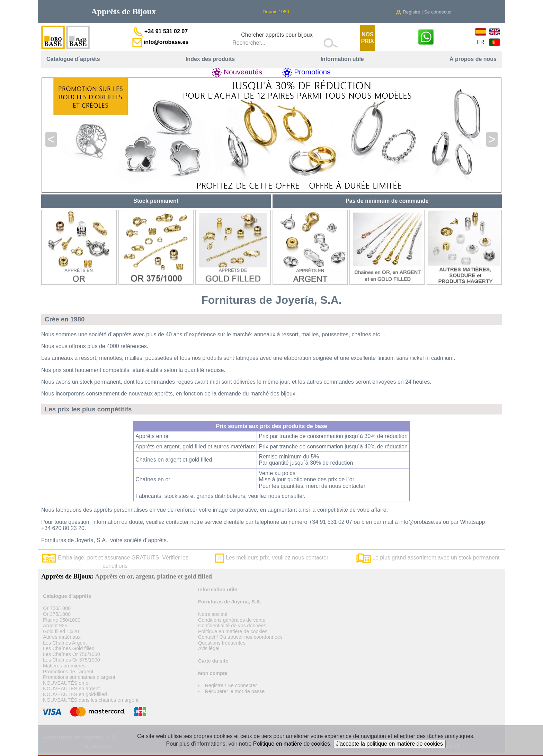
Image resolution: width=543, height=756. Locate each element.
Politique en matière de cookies (233, 631)
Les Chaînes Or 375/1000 (72, 660)
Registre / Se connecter (231, 685)
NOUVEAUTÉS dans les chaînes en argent (91, 700)
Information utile (342, 59)
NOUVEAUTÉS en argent (71, 689)
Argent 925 (55, 626)
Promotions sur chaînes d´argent (79, 677)
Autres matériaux (62, 637)
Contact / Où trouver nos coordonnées (240, 637)
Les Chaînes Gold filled (69, 648)
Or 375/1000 (57, 614)
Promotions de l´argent (68, 672)
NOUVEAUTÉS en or (66, 683)
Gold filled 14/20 (61, 631)
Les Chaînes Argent (65, 643)
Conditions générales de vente (232, 620)
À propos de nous (473, 59)
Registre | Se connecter (424, 12)
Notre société (213, 614)
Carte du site (213, 661)
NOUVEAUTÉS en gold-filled (75, 694)
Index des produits (210, 59)
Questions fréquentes (222, 643)
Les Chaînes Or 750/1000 (72, 654)
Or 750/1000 (57, 608)
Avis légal (209, 648)
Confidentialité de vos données (232, 626)
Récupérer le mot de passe (235, 691)
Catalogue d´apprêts (73, 59)
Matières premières (64, 666)
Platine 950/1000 (62, 620)
